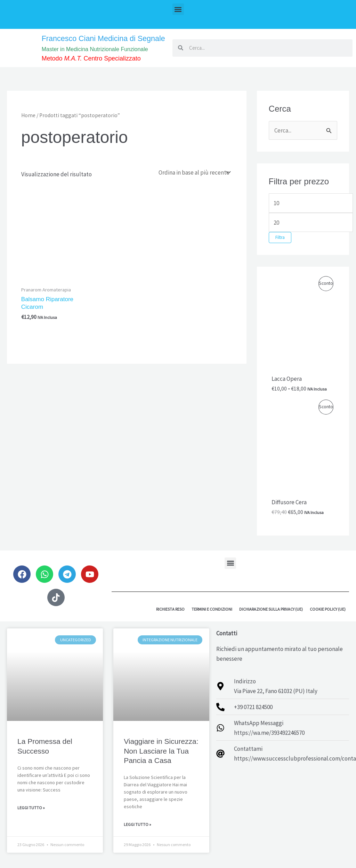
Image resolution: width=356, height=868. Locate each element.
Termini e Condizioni (212, 617)
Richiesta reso (170, 617)
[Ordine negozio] (194, 180)
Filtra (280, 246)
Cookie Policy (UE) (328, 617)
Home (28, 123)
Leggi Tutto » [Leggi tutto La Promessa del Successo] (31, 816)
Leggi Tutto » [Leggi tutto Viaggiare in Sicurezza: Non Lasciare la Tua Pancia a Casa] (137, 833)
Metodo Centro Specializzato (97, 67)
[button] (178, 9)
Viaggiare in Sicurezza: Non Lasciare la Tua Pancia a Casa (161, 759)
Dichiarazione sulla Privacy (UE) (271, 617)
